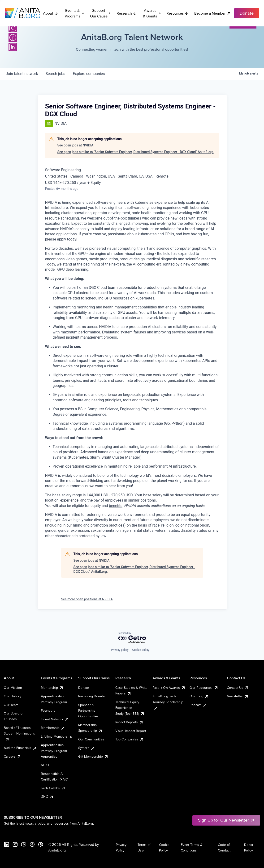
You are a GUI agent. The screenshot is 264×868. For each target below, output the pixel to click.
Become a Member (213, 13)
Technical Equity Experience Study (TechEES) (130, 708)
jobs (55, 74)
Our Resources (204, 688)
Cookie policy (141, 650)
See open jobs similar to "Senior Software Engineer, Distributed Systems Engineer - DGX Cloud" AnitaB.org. (136, 152)
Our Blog (199, 696)
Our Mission (13, 688)
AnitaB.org (57, 850)
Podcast (198, 705)
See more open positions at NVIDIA (87, 599)
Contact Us (238, 688)
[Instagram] (13, 28)
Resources (177, 13)
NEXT (45, 765)
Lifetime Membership (56, 736)
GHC (47, 797)
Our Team (11, 705)
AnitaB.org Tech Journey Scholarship (168, 702)
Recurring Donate (92, 696)
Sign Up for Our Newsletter (226, 820)
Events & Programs (75, 13)
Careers (13, 756)
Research (127, 13)
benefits (116, 506)
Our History (13, 696)
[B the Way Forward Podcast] (41, 844)
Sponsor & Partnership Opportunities (89, 711)
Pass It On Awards (169, 688)
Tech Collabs (53, 788)
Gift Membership (93, 756)
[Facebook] (13, 37)
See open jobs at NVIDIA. (76, 145)
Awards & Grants (152, 13)
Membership (53, 728)
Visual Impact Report (131, 731)
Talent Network (55, 719)
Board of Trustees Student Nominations (19, 733)
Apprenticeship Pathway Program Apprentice (54, 751)
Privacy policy (120, 650)
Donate (84, 688)
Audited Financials (20, 748)
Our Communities (91, 739)
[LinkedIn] (13, 47)
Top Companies (130, 739)
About (51, 13)
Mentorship (52, 688)
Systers (87, 748)
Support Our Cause (100, 13)
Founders (48, 710)
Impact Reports (129, 722)
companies (89, 74)
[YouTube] (24, 844)
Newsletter (238, 696)
